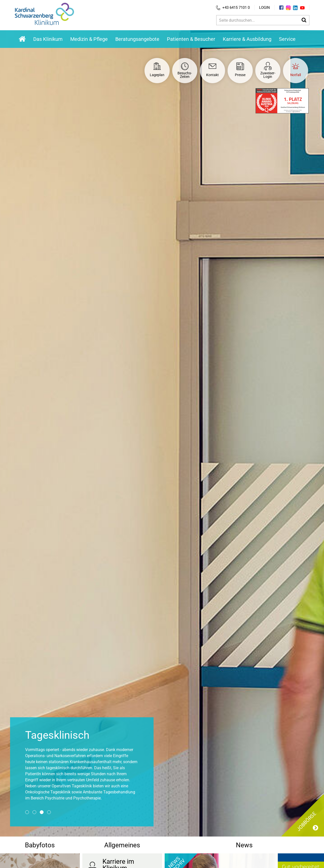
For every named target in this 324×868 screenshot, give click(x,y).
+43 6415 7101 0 (233, 8)
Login (264, 8)
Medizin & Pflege (89, 39)
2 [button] (34, 812)
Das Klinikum (48, 39)
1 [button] (27, 812)
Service (287, 39)
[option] (162, 433)
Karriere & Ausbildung (247, 39)
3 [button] (42, 812)
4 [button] (49, 812)
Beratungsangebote (137, 39)
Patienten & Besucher (191, 39)
